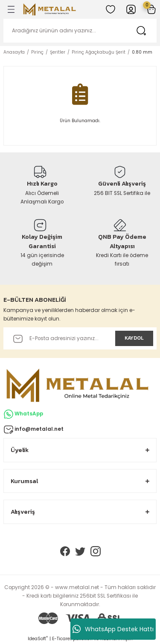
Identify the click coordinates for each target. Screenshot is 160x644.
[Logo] (49, 9)
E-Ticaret (62, 639)
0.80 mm (142, 52)
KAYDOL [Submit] (134, 338)
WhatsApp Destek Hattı (113, 629)
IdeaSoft (38, 639)
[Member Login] (131, 9)
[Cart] (151, 9)
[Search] (80, 31)
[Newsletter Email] (80, 338)
